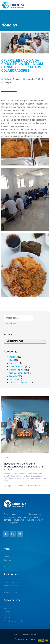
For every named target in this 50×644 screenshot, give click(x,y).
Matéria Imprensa (18, 370)
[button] (46, 5)
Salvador (13, 376)
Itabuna (13, 363)
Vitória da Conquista (19, 383)
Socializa (14, 379)
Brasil (12, 360)
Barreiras (14, 357)
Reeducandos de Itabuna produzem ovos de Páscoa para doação (26, 467)
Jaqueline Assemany (16, 486)
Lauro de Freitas (17, 367)
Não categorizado (18, 373)
